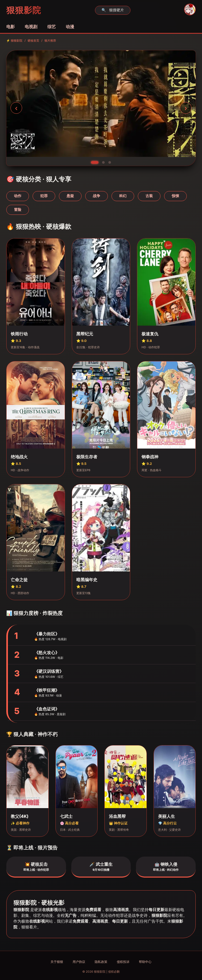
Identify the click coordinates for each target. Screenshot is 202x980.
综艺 (52, 27)
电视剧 (31, 27)
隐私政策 (101, 962)
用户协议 (79, 962)
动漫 (70, 27)
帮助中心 (145, 962)
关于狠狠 (57, 962)
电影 (11, 27)
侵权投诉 (123, 962)
